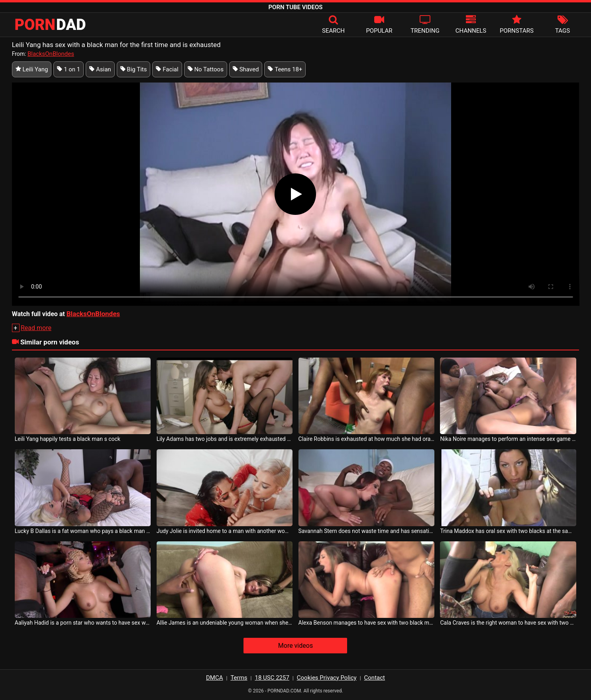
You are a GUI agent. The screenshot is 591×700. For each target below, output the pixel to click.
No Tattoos (206, 69)
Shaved (246, 69)
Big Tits (134, 69)
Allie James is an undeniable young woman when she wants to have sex (225, 623)
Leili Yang (32, 69)
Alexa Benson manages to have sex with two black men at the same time (367, 623)
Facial (167, 69)
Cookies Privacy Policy (327, 678)
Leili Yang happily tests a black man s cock (68, 439)
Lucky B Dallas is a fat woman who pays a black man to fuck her (83, 531)
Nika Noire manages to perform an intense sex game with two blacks (508, 439)
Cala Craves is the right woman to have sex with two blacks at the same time (508, 623)
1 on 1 (69, 69)
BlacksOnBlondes (51, 54)
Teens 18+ (285, 69)
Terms (239, 678)
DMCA (215, 678)
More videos (295, 646)
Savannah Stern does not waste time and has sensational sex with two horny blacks (367, 531)
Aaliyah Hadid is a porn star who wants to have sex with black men (83, 623)
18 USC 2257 (272, 678)
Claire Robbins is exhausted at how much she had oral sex (367, 439)
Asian (100, 69)
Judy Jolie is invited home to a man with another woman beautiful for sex (225, 531)
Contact (375, 678)
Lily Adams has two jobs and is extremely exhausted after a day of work (225, 439)
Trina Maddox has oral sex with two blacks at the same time (508, 531)
